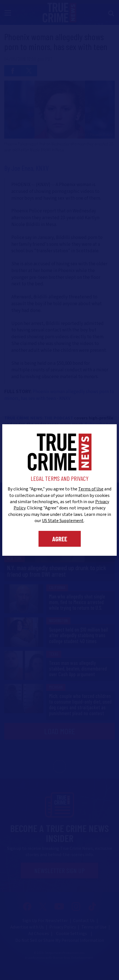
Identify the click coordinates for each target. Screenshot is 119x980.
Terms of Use (91, 489)
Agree (60, 539)
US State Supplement (63, 521)
